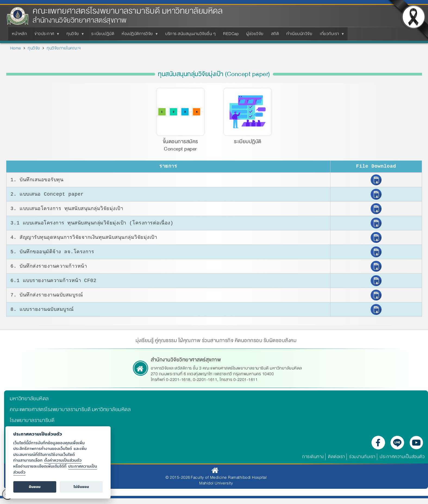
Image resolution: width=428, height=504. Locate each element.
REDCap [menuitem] (231, 34)
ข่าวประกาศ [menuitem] (46, 35)
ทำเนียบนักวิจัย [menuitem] (299, 34)
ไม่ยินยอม (81, 487)
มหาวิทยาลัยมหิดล (29, 400)
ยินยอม (35, 487)
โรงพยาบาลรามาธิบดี (32, 422)
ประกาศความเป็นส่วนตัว (402, 458)
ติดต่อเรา (337, 458)
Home (16, 48)
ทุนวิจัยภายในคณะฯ (64, 48)
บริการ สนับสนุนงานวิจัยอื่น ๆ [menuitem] (190, 34)
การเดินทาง (313, 458)
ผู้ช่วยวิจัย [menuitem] (255, 34)
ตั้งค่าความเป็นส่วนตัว (63, 460)
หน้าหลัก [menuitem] (19, 34)
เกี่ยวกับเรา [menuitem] (331, 35)
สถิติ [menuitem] (275, 34)
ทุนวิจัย (34, 48)
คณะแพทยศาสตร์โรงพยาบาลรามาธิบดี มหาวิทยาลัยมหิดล (128, 11)
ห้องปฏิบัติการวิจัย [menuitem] (138, 35)
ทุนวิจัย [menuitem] (74, 35)
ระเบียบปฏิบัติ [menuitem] (103, 34)
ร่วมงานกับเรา (362, 458)
